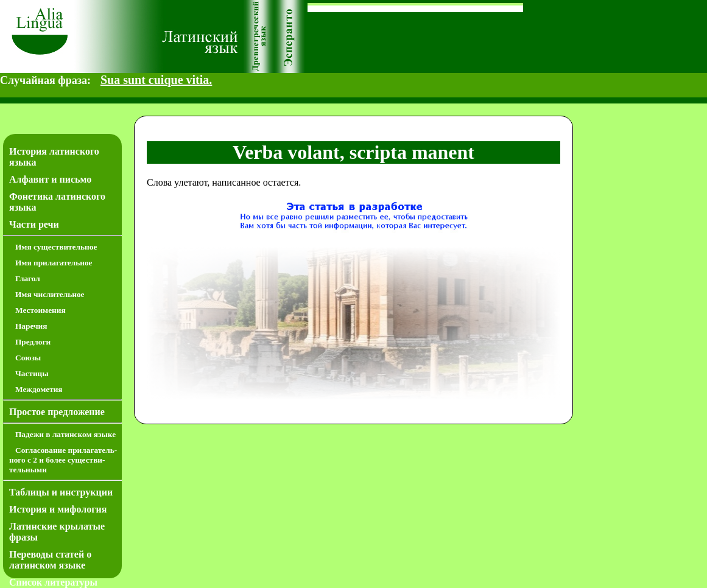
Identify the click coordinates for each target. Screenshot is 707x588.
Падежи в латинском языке (65, 434)
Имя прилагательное (54, 263)
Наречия (31, 326)
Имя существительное (56, 247)
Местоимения (40, 310)
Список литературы (53, 582)
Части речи (34, 224)
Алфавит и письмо (50, 179)
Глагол (28, 278)
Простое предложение (57, 412)
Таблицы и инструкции (61, 492)
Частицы (32, 373)
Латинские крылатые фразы (57, 532)
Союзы (28, 358)
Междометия (39, 389)
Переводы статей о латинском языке (50, 560)
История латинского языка (54, 157)
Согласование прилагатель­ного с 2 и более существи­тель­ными (63, 460)
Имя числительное (50, 294)
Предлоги (33, 342)
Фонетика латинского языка (57, 202)
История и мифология (58, 509)
